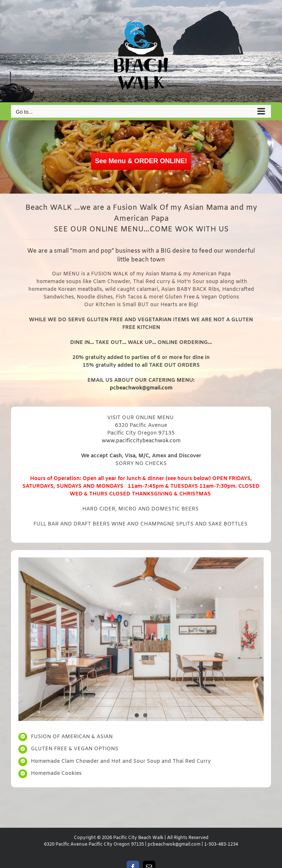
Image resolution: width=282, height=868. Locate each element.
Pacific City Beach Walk (138, 838)
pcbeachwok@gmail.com (174, 845)
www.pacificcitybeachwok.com (141, 441)
